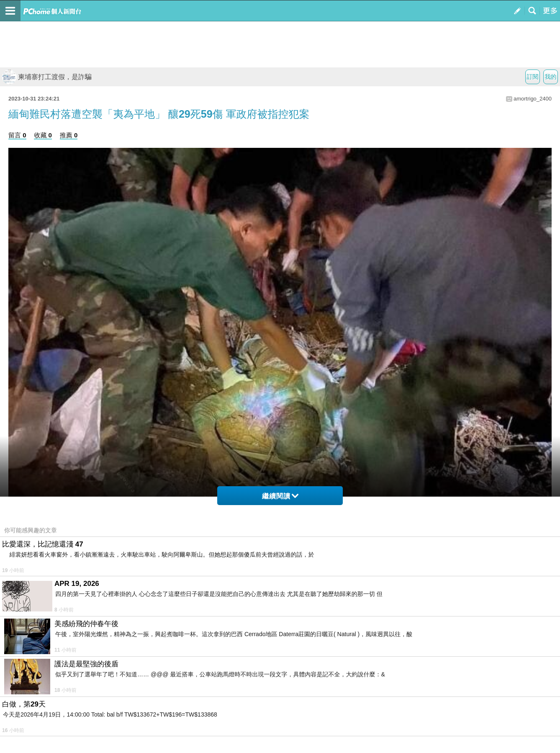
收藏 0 (43, 135)
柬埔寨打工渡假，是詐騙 (47, 77)
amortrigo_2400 (533, 99)
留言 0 (17, 135)
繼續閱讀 (280, 496)
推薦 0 (69, 135)
